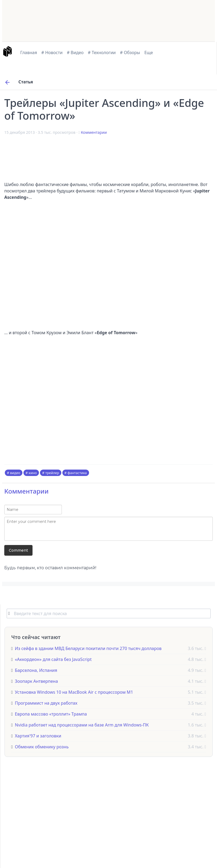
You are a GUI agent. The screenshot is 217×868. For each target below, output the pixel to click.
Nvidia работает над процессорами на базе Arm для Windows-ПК (82, 725)
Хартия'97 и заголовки (38, 736)
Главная (29, 53)
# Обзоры (130, 53)
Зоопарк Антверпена (37, 681)
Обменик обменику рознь (42, 747)
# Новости (52, 53)
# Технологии (102, 53)
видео (15, 473)
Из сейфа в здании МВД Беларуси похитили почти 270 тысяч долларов (88, 648)
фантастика (77, 473)
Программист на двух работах (46, 703)
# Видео (75, 53)
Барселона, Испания (36, 670)
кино (33, 473)
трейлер (52, 473)
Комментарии (94, 132)
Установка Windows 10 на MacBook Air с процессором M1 (74, 692)
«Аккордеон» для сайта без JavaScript (53, 659)
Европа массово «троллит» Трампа (51, 714)
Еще (148, 53)
